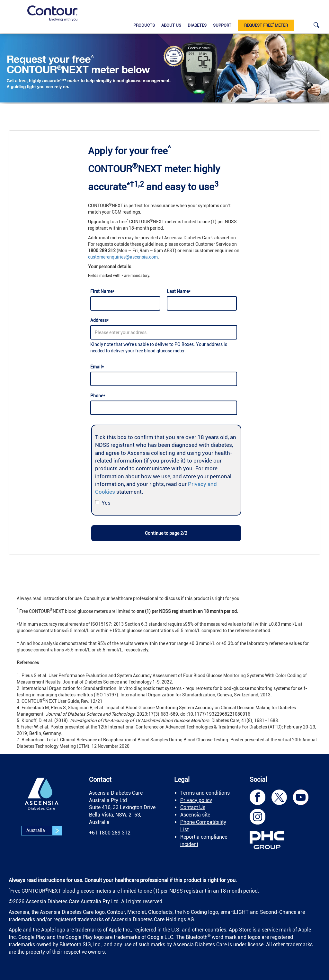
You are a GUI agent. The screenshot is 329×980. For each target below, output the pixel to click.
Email (97, 367)
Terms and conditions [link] (205, 793)
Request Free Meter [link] (266, 25)
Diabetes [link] (197, 25)
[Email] (164, 379)
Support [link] (222, 25)
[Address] (164, 332)
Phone (98, 396)
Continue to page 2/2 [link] (166, 533)
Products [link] (144, 25)
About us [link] (171, 25)
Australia (44, 831)
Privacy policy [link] (196, 800)
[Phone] (164, 408)
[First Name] (125, 303)
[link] (52, 13)
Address (99, 320)
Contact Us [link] (193, 807)
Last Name (179, 291)
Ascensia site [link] (195, 815)
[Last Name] (202, 303)
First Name (102, 291)
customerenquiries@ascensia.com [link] (123, 257)
